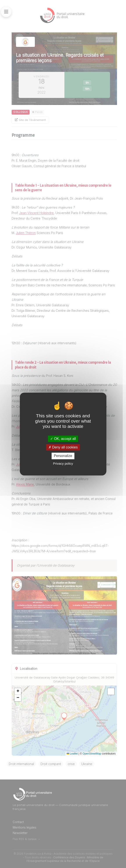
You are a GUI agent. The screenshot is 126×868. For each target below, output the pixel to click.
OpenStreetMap (92, 754)
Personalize (63, 456)
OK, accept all (63, 439)
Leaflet (72, 754)
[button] (18, 691)
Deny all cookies (63, 447)
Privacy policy (63, 463)
